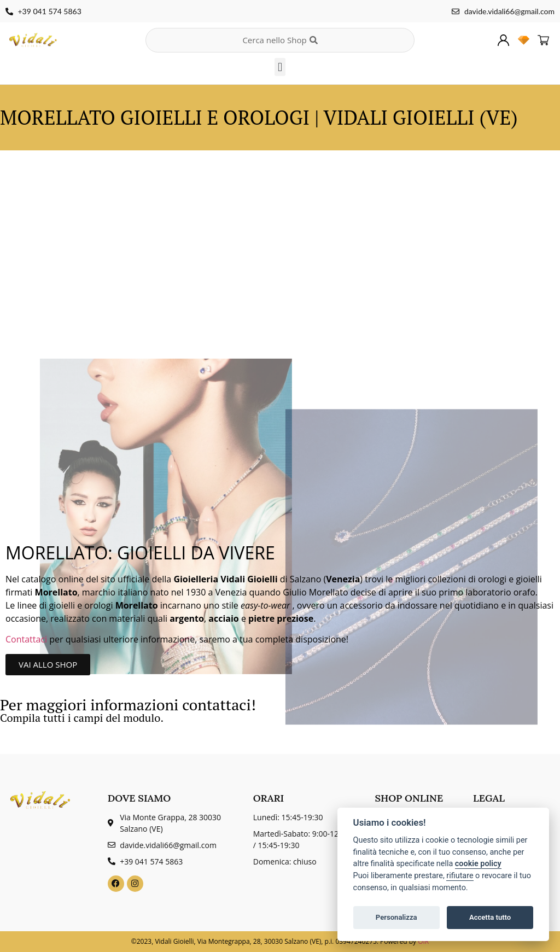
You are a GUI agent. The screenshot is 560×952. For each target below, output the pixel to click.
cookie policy (478, 864)
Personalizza (396, 917)
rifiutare (460, 876)
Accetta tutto (490, 917)
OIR (423, 941)
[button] (280, 67)
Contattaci (27, 639)
